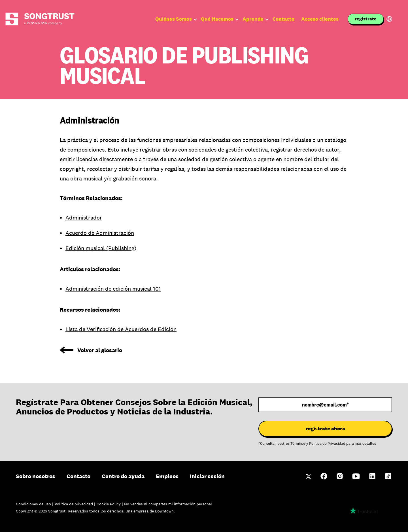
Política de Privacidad (327, 444)
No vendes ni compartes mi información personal (168, 504)
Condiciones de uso (34, 504)
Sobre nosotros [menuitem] (36, 476)
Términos (298, 444)
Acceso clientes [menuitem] (320, 19)
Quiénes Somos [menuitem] (174, 19)
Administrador (84, 218)
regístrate (366, 19)
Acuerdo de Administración (100, 233)
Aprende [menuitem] (253, 19)
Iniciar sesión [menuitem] (207, 476)
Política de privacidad (74, 504)
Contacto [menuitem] (283, 19)
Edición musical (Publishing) (101, 248)
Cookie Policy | (110, 504)
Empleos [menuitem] (167, 476)
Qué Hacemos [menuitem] (217, 19)
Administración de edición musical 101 (113, 289)
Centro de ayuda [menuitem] (123, 476)
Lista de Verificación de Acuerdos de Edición (121, 329)
